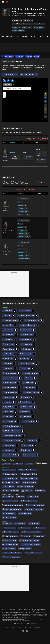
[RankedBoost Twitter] (23, 631)
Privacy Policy (22, 616)
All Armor (37, 56)
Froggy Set (30, 21)
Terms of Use (30, 616)
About (7, 627)
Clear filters (16, 85)
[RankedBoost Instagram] (27, 631)
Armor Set (29, 56)
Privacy (25, 627)
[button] (4, 94)
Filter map (7, 85)
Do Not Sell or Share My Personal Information (13, 619)
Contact (13, 627)
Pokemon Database (39, 627)
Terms (19, 627)
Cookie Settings (38, 616)
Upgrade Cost (19, 56)
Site (30, 627)
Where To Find (9, 56)
